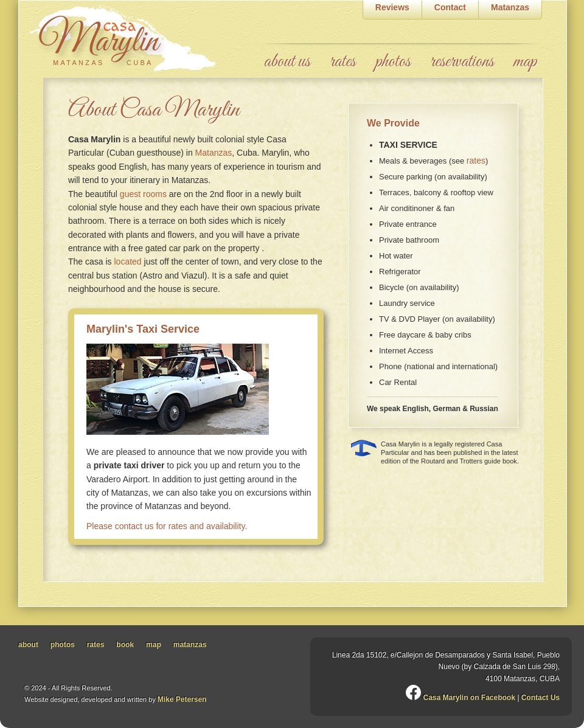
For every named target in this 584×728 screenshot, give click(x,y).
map (525, 62)
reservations (462, 62)
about (28, 645)
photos (393, 62)
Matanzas (214, 153)
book (125, 645)
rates (343, 62)
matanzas (190, 645)
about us (287, 62)
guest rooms (143, 194)
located (127, 262)
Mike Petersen (182, 699)
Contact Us (541, 698)
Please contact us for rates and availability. (167, 526)
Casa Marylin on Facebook (461, 696)
